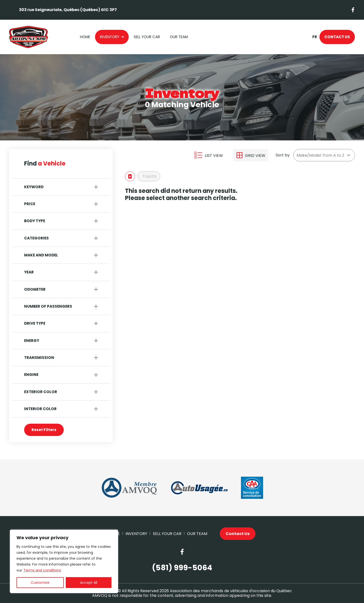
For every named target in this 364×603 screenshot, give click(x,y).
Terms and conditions (42, 570)
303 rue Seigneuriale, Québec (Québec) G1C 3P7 (68, 10)
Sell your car (147, 37)
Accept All (89, 583)
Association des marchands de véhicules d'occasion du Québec (231, 591)
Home (85, 37)
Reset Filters (44, 430)
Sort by (283, 155)
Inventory (110, 37)
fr (314, 37)
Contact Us (337, 37)
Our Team (179, 37)
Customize (40, 583)
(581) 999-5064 (182, 568)
